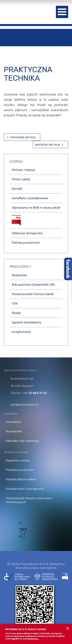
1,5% (15, 304)
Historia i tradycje (23, 170)
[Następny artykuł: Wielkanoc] (50, 144)
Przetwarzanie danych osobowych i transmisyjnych (29, 500)
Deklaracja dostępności (27, 233)
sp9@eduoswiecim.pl (25, 405)
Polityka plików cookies (21, 479)
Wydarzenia (19, 275)
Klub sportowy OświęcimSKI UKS (33, 285)
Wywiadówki (14, 431)
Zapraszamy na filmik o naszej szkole (36, 208)
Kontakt (17, 189)
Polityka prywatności (26, 243)
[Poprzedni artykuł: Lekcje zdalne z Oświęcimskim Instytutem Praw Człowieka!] (22, 137)
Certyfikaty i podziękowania (30, 198)
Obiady (16, 313)
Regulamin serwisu (18, 460)
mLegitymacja (21, 332)
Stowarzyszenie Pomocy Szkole (33, 294)
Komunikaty (14, 422)
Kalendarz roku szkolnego (22, 441)
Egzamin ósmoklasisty (26, 322)
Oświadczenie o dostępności (25, 489)
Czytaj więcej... (31, 639)
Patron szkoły (21, 179)
